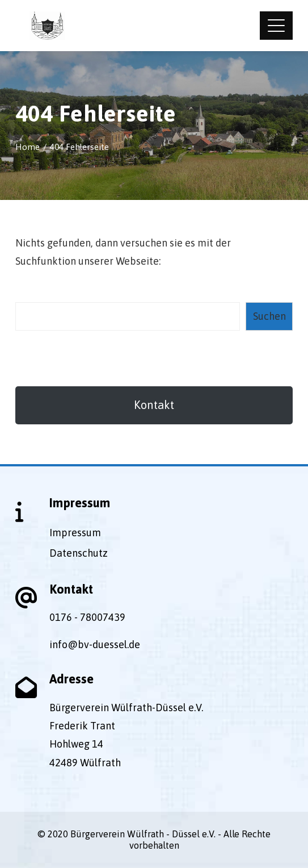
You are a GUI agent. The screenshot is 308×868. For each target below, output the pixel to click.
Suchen (269, 316)
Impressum (75, 533)
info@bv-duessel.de (95, 644)
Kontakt (154, 405)
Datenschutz (79, 553)
